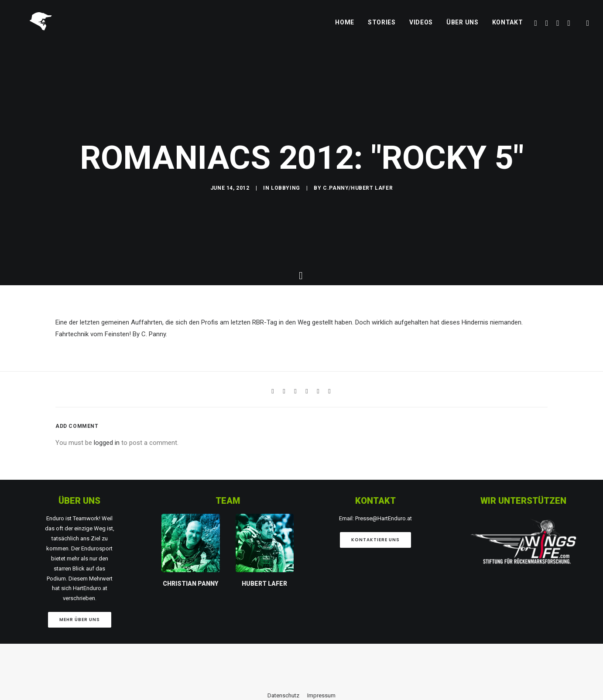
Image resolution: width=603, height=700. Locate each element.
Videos (421, 29)
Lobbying (286, 297)
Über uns (463, 29)
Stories (382, 29)
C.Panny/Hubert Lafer (358, 297)
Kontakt (508, 29)
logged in (107, 647)
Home (345, 29)
